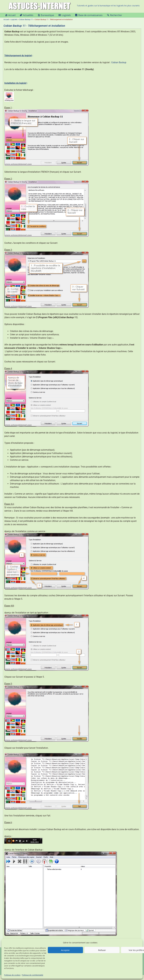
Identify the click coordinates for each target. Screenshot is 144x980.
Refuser (102, 950)
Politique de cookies (12, 975)
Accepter (65, 950)
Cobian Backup (119, 62)
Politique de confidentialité (32, 975)
